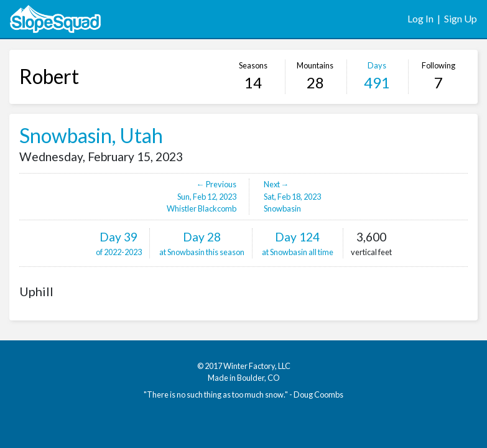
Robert (49, 76)
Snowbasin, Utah (91, 135)
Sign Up (461, 18)
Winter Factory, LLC (257, 366)
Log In (420, 18)
